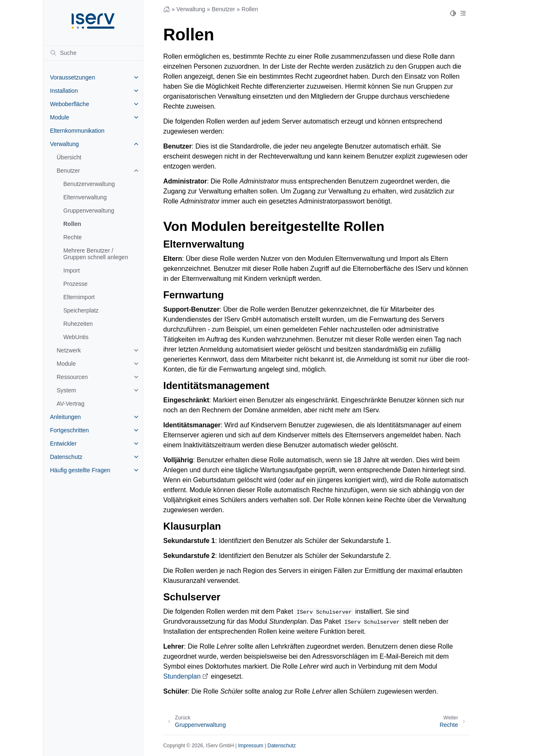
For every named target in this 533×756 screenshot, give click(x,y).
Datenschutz (66, 457)
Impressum (251, 746)
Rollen (72, 224)
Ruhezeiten (78, 324)
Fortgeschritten (69, 430)
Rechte (72, 237)
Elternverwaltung (85, 197)
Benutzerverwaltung (89, 184)
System (66, 390)
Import (72, 270)
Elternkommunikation (77, 131)
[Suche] (93, 53)
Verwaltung (64, 144)
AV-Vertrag (71, 404)
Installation (64, 91)
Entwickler (63, 444)
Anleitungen (65, 417)
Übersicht (69, 157)
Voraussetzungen (72, 77)
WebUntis (76, 337)
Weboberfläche (70, 104)
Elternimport (79, 297)
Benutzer (68, 171)
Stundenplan (182, 676)
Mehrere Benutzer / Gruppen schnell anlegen (96, 254)
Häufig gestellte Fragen (80, 470)
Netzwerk (69, 350)
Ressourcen (72, 377)
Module (60, 117)
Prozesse (75, 284)
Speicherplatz (81, 310)
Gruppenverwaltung (89, 211)
